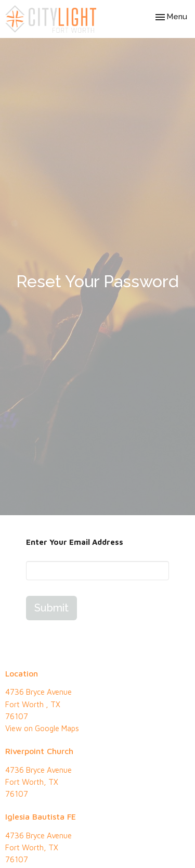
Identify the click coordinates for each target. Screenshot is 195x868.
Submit (51, 608)
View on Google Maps (42, 728)
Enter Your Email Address (75, 542)
